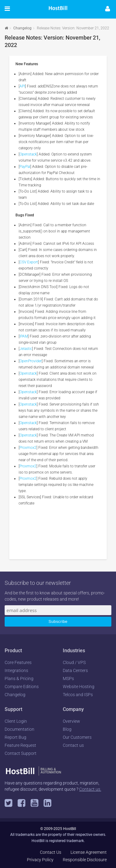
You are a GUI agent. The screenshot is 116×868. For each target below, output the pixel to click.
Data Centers (75, 670)
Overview (71, 721)
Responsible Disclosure (85, 860)
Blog (67, 729)
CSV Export (29, 262)
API (22, 86)
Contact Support (21, 753)
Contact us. (90, 789)
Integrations (16, 670)
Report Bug (15, 737)
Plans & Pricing (19, 679)
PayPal (25, 167)
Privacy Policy (40, 860)
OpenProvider (31, 361)
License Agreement (89, 852)
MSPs (68, 679)
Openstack (28, 154)
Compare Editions (22, 687)
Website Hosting (79, 687)
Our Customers (77, 737)
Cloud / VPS (74, 662)
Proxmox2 (28, 448)
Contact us (73, 745)
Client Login (16, 721)
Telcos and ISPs (78, 695)
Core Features (18, 662)
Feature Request (20, 745)
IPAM (24, 336)
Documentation (19, 729)
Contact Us (51, 852)
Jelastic (26, 349)
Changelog (22, 28)
